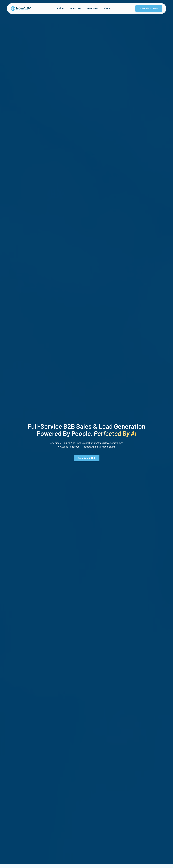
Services (60, 8)
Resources (92, 8)
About (107, 8)
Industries (75, 8)
